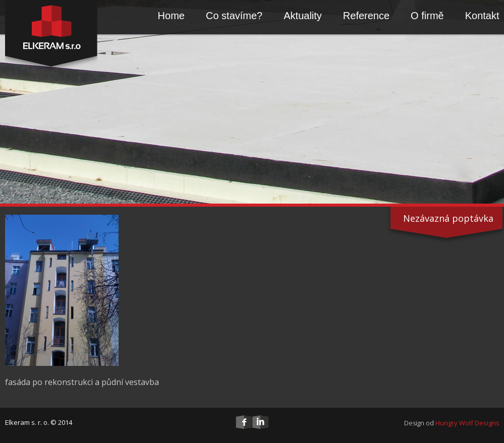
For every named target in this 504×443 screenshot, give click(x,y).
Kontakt (482, 16)
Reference (366, 16)
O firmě (427, 16)
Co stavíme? (234, 16)
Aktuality (303, 16)
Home (171, 16)
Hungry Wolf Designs (467, 423)
